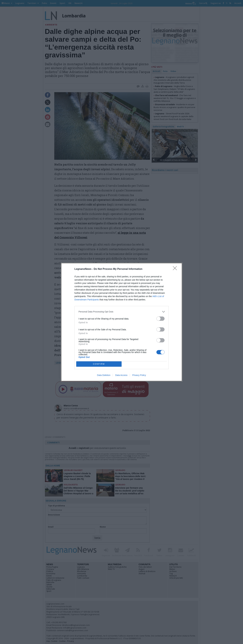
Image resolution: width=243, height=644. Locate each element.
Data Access (121, 375)
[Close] (176, 269)
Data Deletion (104, 375)
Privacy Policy (139, 375)
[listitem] (122, 312)
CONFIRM (99, 364)
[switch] (160, 319)
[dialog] (122, 322)
